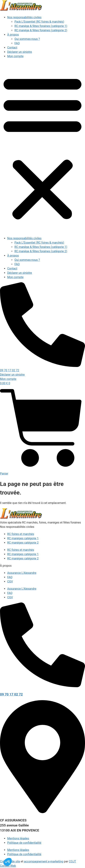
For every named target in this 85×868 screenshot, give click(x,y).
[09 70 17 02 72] (42, 686)
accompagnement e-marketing (44, 861)
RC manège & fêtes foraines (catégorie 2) (41, 30)
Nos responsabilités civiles (24, 17)
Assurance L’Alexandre (22, 573)
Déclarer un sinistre (20, 52)
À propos (13, 35)
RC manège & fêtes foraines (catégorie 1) (41, 26)
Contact (12, 48)
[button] (42, 147)
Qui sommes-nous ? (27, 39)
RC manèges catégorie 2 (23, 543)
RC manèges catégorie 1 (23, 538)
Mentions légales (18, 838)
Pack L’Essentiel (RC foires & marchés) (39, 22)
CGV (10, 582)
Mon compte (15, 56)
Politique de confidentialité (24, 843)
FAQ (17, 43)
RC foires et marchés (21, 534)
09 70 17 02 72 (11, 694)
